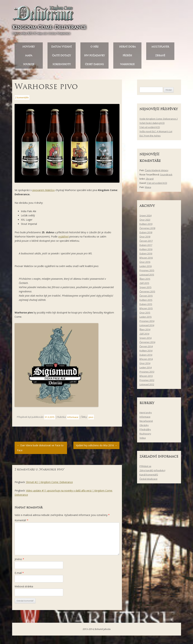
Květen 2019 (146, 224)
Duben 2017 (146, 245)
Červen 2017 (146, 241)
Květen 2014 (146, 351)
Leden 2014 (146, 367)
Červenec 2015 (147, 291)
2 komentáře (22, 97)
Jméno (19, 559)
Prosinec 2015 (147, 270)
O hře (94, 47)
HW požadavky (94, 55)
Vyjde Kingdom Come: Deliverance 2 (159, 119)
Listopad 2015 (147, 275)
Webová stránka (24, 587)
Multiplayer (160, 47)
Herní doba (127, 47)
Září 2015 (144, 283)
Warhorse (127, 64)
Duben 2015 (146, 304)
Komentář (21, 520)
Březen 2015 (146, 308)
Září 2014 (144, 334)
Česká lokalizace (148, 479)
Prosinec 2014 (147, 321)
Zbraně (160, 55)
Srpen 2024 (145, 215)
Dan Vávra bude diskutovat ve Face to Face (40, 448)
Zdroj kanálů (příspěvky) (152, 470)
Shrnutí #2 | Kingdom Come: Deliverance (49, 482)
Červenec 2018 (147, 228)
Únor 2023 (145, 220)
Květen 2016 (146, 249)
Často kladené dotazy (157, 170)
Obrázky (144, 425)
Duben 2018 (146, 232)
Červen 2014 (146, 346)
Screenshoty (62, 64)
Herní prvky (146, 413)
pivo (91, 417)
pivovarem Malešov (44, 190)
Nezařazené (146, 421)
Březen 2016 (146, 258)
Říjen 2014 (145, 329)
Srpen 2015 (145, 287)
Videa (143, 438)
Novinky (29, 47)
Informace (73, 417)
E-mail (19, 573)
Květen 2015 (146, 300)
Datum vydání (61, 47)
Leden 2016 (146, 266)
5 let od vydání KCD (150, 127)
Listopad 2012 (147, 384)
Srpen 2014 (145, 338)
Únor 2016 (145, 262)
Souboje (29, 64)
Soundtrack (166, 175)
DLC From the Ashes (150, 136)
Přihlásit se (145, 466)
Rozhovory (145, 434)
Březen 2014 (146, 359)
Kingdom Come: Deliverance (49, 27)
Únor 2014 (145, 363)
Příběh (127, 55)
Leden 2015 (146, 317)
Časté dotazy (61, 55)
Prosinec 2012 (147, 380)
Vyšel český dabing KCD (152, 123)
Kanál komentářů (149, 475)
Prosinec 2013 (147, 372)
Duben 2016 (146, 253)
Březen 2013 (146, 376)
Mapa (29, 55)
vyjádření (63, 237)
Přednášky (145, 430)
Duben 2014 (146, 355)
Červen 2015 (146, 296)
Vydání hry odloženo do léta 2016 (96, 445)
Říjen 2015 (145, 279)
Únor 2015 (145, 313)
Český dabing (94, 64)
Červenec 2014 (147, 342)
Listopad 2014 (147, 325)
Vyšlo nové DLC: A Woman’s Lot (156, 131)
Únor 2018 (145, 237)
